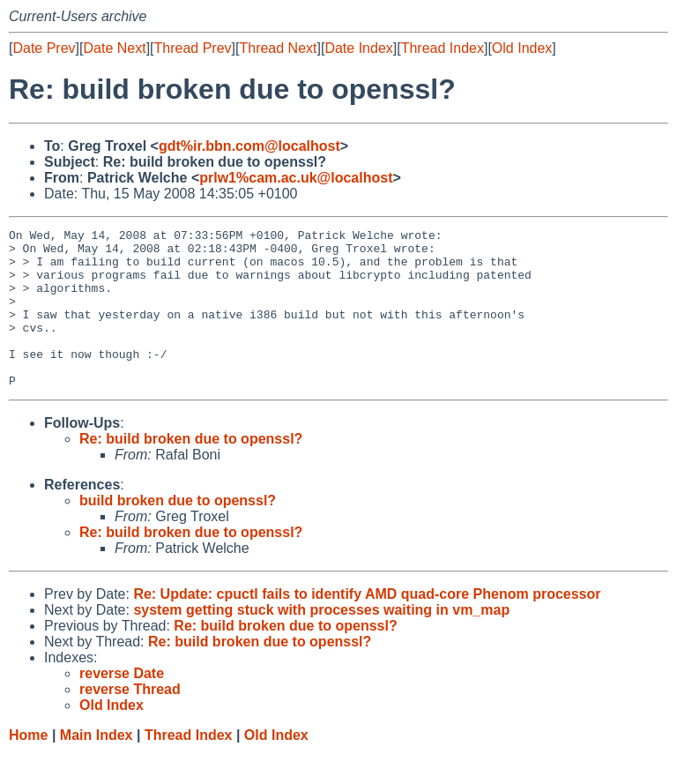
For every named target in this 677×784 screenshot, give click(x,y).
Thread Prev (193, 48)
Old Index (522, 48)
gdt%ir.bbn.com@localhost (249, 146)
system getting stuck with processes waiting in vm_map (321, 642)
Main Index (97, 767)
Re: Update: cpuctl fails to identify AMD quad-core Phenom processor (367, 626)
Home (28, 767)
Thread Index (443, 48)
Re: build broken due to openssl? (191, 470)
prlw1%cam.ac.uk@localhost (296, 178)
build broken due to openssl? (178, 532)
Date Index (358, 48)
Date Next (114, 48)
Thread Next (278, 48)
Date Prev (44, 48)
